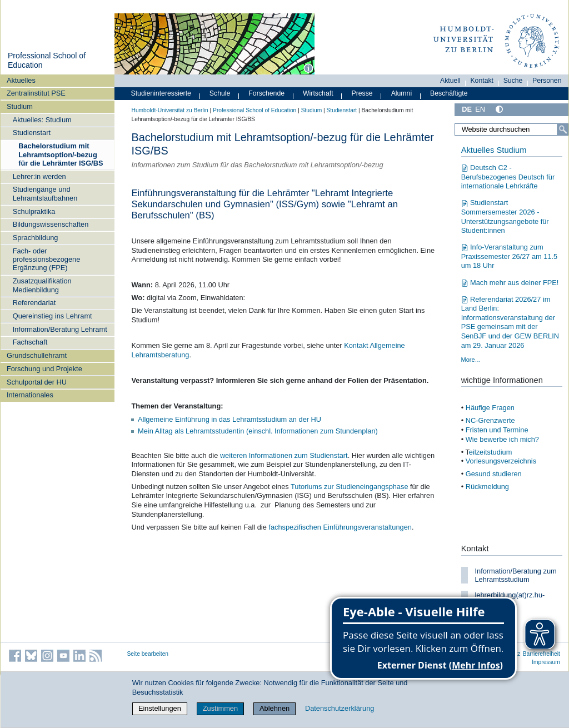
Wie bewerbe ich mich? (502, 439)
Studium (20, 106)
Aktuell (450, 81)
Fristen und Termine (496, 430)
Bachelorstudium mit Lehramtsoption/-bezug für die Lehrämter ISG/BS (61, 154)
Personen (547, 81)
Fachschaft (30, 342)
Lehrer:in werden (39, 176)
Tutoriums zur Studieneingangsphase (350, 487)
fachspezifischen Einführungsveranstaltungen (340, 527)
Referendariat (34, 303)
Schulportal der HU (37, 382)
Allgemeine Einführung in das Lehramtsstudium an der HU (229, 419)
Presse (362, 93)
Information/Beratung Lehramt (60, 329)
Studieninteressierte (161, 93)
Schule (220, 93)
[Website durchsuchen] (511, 129)
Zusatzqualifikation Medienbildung (42, 285)
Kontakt (482, 81)
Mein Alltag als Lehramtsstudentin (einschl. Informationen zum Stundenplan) (258, 431)
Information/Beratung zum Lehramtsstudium (515, 575)
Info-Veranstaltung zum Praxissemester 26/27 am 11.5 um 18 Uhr (510, 256)
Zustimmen (220, 708)
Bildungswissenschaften (51, 224)
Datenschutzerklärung (340, 708)
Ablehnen (274, 708)
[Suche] (563, 129)
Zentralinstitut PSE (36, 93)
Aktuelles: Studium (42, 120)
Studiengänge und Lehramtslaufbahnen (45, 193)
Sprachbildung (36, 238)
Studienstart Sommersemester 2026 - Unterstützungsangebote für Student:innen (505, 216)
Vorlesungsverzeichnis (501, 461)
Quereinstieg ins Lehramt (53, 316)
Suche (513, 81)
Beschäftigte (449, 93)
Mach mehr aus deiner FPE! (510, 283)
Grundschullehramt (37, 355)
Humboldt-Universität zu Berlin (170, 110)
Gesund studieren (494, 474)
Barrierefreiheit (541, 654)
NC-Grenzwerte (490, 420)
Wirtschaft (318, 93)
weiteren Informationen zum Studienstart (284, 455)
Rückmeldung (487, 487)
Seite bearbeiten (148, 654)
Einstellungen (160, 708)
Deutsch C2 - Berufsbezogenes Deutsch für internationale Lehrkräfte (508, 177)
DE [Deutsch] (467, 109)
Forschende (266, 93)
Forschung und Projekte (44, 369)
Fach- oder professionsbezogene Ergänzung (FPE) (47, 260)
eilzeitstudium (491, 452)
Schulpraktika (34, 211)
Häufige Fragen (490, 408)
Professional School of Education (254, 110)
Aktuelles (21, 80)
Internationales (30, 395)
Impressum (546, 662)
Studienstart (32, 133)
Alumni (402, 93)
